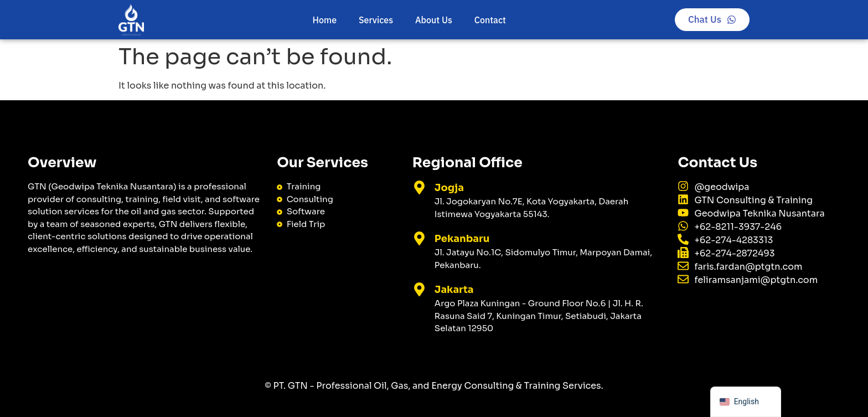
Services (376, 20)
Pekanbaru (462, 239)
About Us (434, 20)
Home (325, 20)
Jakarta (454, 290)
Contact (490, 20)
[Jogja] (419, 187)
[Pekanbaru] (419, 238)
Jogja (449, 188)
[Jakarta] (419, 289)
